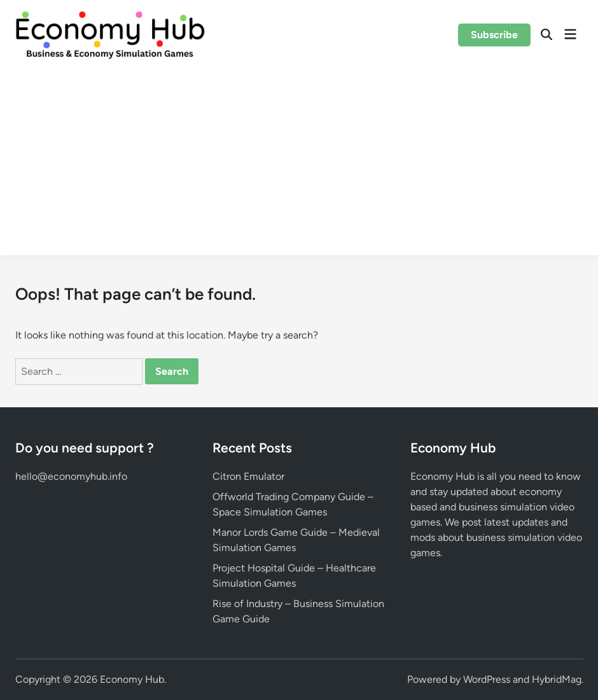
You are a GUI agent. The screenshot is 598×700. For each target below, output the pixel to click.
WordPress (487, 679)
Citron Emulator (248, 476)
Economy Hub (132, 679)
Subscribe (494, 35)
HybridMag (557, 679)
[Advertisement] (299, 166)
